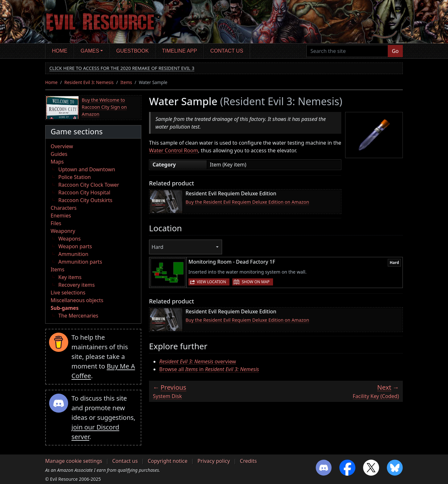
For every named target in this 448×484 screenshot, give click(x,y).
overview (198, 361)
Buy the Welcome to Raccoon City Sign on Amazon (104, 107)
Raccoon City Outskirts (85, 200)
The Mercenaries (78, 316)
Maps (57, 162)
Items (126, 82)
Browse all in (209, 369)
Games (90, 51)
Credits (249, 461)
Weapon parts (75, 246)
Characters (64, 208)
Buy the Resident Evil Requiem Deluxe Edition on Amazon (247, 202)
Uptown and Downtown (87, 169)
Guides (59, 154)
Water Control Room (174, 150)
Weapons (70, 239)
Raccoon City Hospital (84, 192)
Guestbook (133, 51)
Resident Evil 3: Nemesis (89, 82)
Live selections (68, 293)
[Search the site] (347, 51)
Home (60, 51)
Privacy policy (214, 461)
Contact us (227, 51)
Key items (70, 277)
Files (56, 223)
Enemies (61, 216)
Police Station (75, 177)
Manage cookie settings (74, 461)
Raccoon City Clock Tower (89, 185)
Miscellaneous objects (77, 300)
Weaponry (63, 231)
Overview (62, 146)
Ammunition (73, 254)
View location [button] (211, 282)
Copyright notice (168, 461)
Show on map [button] (255, 282)
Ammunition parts (80, 262)
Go (395, 51)
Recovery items (77, 285)
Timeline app (180, 51)
